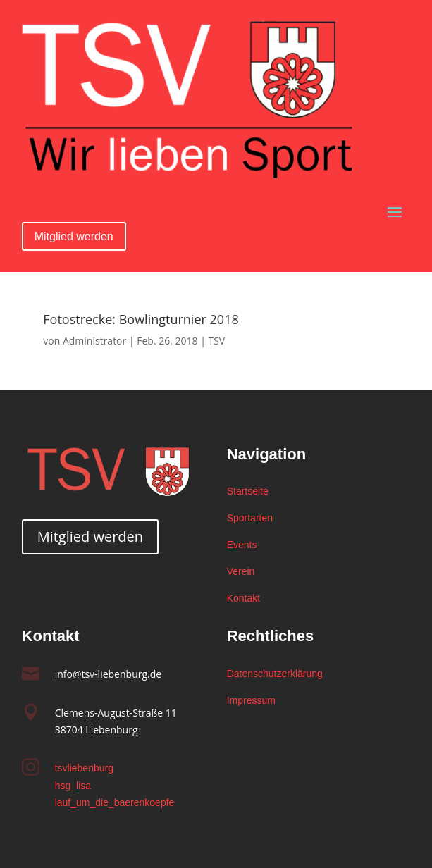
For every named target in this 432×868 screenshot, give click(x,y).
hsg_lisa (73, 786)
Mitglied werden (74, 236)
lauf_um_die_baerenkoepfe (115, 802)
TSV (216, 341)
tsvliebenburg (84, 768)
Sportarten (250, 518)
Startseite (248, 491)
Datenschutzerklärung (275, 674)
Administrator (94, 341)
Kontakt (243, 598)
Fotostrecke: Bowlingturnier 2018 (141, 319)
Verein (241, 571)
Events (242, 545)
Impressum (251, 700)
